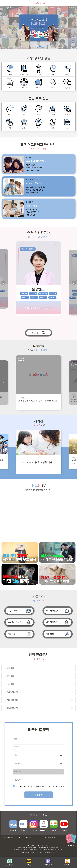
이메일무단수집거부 (49, 837)
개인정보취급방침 (8, 837)
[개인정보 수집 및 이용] (50, 786)
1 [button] (37, 46)
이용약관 (28, 837)
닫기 (75, 831)
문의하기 (39, 795)
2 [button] (40, 46)
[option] (38, 28)
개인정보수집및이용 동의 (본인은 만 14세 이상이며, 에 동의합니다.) (40, 786)
